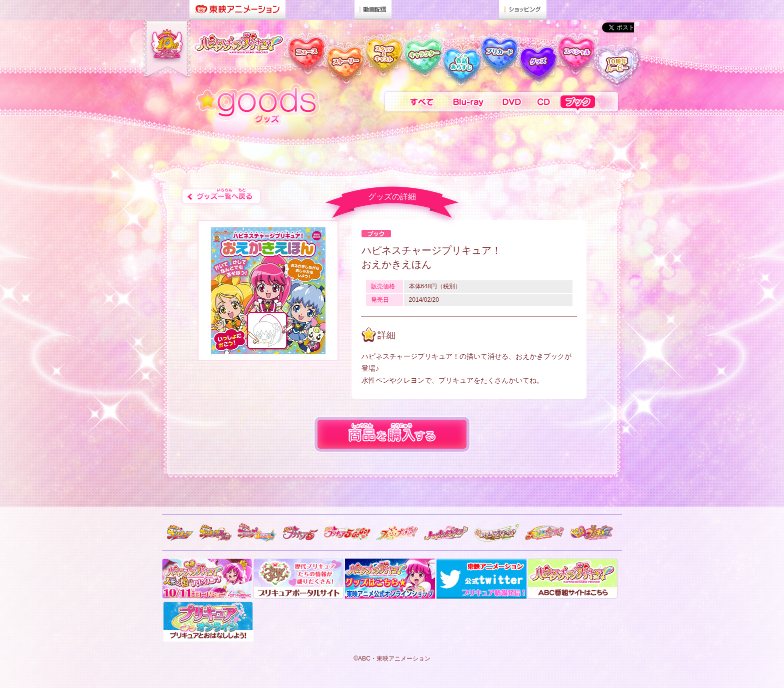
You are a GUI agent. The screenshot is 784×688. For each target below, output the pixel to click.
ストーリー (344, 61)
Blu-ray (468, 104)
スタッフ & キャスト (382, 61)
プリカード (499, 61)
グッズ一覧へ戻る (221, 197)
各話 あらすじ (460, 61)
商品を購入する (392, 434)
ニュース (303, 61)
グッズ (537, 61)
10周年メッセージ (618, 61)
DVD (511, 104)
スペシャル (575, 61)
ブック (590, 104)
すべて (412, 104)
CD (543, 104)
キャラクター (421, 61)
